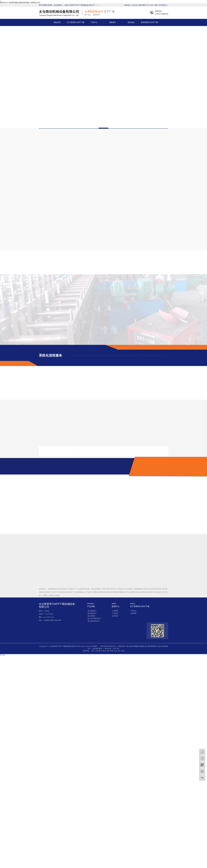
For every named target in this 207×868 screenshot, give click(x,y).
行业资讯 (115, 613)
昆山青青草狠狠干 (151, 646)
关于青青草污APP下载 (76, 22)
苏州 (108, 651)
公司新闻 (115, 611)
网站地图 (142, 5)
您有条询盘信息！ (161, 5)
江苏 (93, 651)
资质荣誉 (133, 613)
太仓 (116, 651)
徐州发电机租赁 (108, 592)
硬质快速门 (48, 592)
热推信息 (127, 5)
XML (152, 5)
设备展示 (113, 22)
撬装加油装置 (98, 592)
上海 (97, 651)
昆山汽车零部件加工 (94, 619)
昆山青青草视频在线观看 (135, 646)
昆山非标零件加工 (94, 621)
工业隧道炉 (51, 595)
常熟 (112, 651)
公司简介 (133, 611)
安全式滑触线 (79, 592)
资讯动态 (131, 22)
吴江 (120, 651)
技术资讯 (115, 616)
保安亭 (54, 592)
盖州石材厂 (70, 592)
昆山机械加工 (92, 611)
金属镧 (45, 595)
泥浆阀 (143, 592)
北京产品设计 (88, 592)
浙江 (101, 651)
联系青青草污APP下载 (149, 22)
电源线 (57, 595)
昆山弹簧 (158, 592)
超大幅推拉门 (150, 592)
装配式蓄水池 (136, 592)
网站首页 (57, 22)
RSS (147, 5)
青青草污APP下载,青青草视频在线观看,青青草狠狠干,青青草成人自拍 (20, 3)
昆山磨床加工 (92, 613)
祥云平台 (116, 648)
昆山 (104, 651)
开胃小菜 (128, 592)
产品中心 (94, 22)
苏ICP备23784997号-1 (109, 646)
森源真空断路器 (119, 592)
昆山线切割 (91, 616)
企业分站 (135, 5)
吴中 (123, 651)
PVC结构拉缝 (62, 592)
